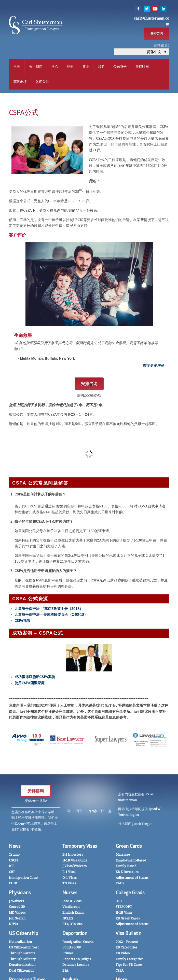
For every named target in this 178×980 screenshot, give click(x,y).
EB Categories (126, 948)
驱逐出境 (20, 82)
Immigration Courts (78, 942)
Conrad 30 (17, 907)
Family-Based (126, 866)
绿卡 (101, 67)
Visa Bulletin (128, 934)
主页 (17, 67)
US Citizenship (24, 934)
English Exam (73, 913)
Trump (14, 855)
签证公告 (42, 82)
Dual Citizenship (22, 971)
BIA (65, 971)
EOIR (13, 884)
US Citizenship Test (24, 948)
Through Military (22, 960)
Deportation (75, 934)
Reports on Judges (77, 960)
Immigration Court (24, 878)
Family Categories (129, 960)
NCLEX (68, 919)
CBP (12, 872)
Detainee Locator (76, 965)
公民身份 (120, 67)
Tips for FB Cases (129, 965)
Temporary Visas (80, 847)
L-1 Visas (69, 872)
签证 (86, 67)
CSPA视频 (22, 621)
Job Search (17, 919)
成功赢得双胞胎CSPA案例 (35, 678)
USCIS (13, 861)
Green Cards (129, 847)
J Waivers (16, 902)
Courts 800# (72, 948)
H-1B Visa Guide (75, 861)
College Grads (130, 893)
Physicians (20, 893)
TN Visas (69, 884)
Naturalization (20, 942)
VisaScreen (71, 907)
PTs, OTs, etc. (73, 924)
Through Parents (22, 954)
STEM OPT (124, 907)
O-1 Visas (70, 878)
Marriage (123, 855)
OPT (119, 902)
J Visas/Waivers (74, 866)
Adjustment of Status (132, 878)
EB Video (123, 954)
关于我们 (36, 67)
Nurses (70, 893)
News (15, 847)
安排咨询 (157, 34)
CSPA (120, 971)
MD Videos (17, 913)
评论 (54, 67)
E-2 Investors (73, 855)
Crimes (68, 954)
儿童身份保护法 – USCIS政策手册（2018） (49, 609)
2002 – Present (127, 942)
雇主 (70, 67)
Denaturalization (22, 965)
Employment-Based (131, 861)
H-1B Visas (124, 913)
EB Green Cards (128, 919)
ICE (12, 866)
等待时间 (142, 67)
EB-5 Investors (127, 872)
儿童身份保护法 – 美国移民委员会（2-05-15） (51, 615)
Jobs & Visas (72, 902)
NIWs (13, 924)
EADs (120, 884)
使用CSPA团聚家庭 (30, 683)
